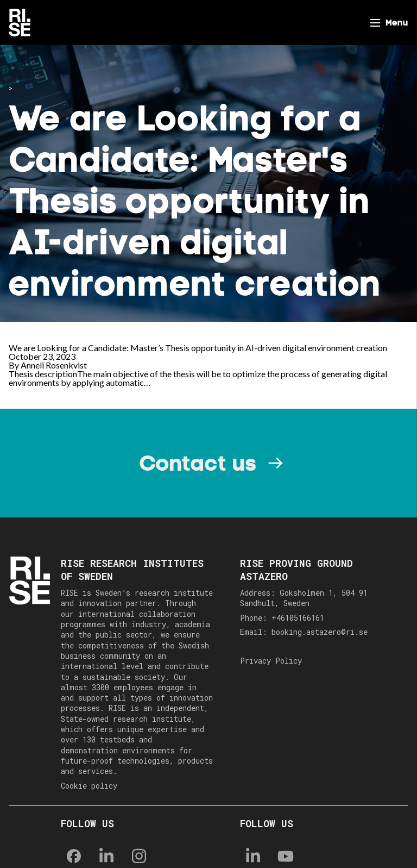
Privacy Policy (271, 661)
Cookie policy (89, 786)
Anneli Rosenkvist (54, 365)
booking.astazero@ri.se (320, 632)
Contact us (198, 463)
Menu (397, 23)
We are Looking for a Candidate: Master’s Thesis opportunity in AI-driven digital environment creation (198, 348)
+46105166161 (298, 618)
